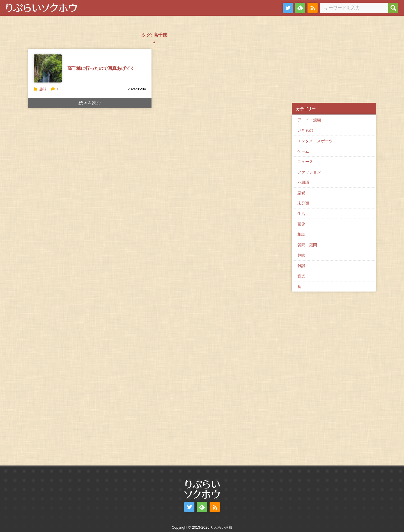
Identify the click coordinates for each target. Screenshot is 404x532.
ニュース (305, 162)
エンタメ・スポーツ (315, 141)
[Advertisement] (334, 62)
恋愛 (301, 193)
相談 (301, 234)
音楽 (301, 276)
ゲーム (303, 151)
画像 (301, 224)
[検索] (393, 8)
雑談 (301, 266)
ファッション (309, 172)
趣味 (43, 89)
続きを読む (90, 103)
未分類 (303, 203)
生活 (301, 214)
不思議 (303, 182)
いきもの (305, 130)
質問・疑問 (307, 245)
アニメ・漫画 (309, 120)
